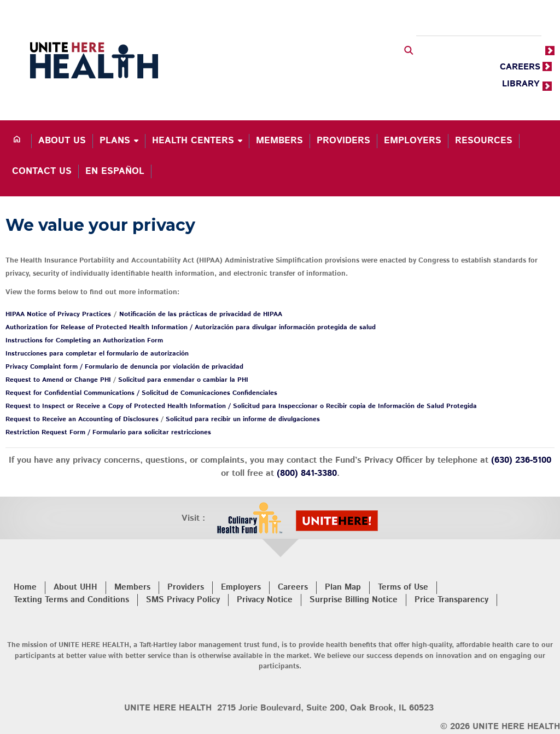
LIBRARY (521, 84)
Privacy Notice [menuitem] (265, 600)
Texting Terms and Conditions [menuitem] (71, 600)
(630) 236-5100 (521, 460)
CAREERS (520, 67)
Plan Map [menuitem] (343, 587)
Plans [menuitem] (115, 141)
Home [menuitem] (25, 587)
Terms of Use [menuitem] (403, 587)
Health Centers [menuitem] (193, 141)
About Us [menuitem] (62, 141)
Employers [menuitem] (413, 141)
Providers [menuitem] (343, 141)
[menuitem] (19, 141)
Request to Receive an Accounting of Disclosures (82, 419)
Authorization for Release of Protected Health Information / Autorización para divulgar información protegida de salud (191, 327)
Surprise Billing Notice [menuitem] (354, 600)
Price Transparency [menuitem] (451, 600)
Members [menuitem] (279, 141)
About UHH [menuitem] (75, 587)
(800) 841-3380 (307, 473)
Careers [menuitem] (293, 587)
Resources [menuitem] (484, 141)
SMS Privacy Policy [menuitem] (183, 600)
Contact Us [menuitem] (42, 171)
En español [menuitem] (115, 171)
